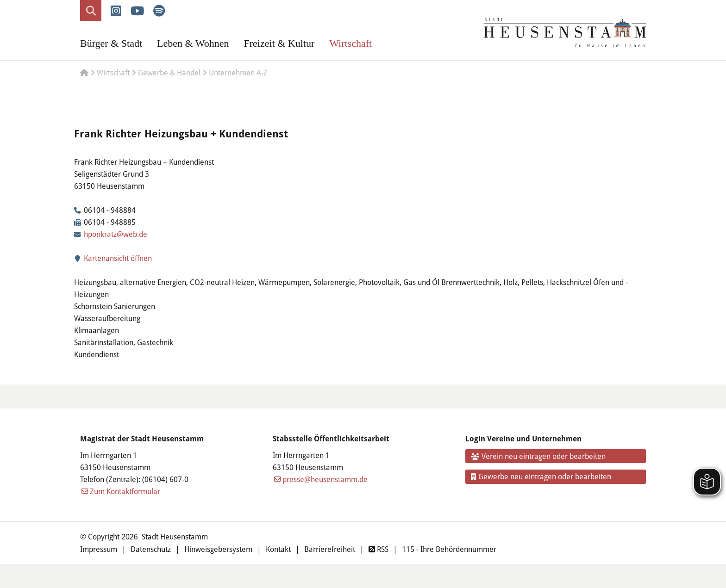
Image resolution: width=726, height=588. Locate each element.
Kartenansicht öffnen (113, 258)
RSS (379, 549)
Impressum (99, 549)
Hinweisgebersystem (218, 549)
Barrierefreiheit (330, 549)
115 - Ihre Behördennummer (449, 549)
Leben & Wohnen (193, 43)
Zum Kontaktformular (125, 491)
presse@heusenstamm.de (325, 479)
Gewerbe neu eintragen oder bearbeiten (541, 476)
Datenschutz (151, 549)
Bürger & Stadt (111, 43)
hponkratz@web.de (116, 234)
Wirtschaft (350, 43)
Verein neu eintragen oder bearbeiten (538, 456)
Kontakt (278, 549)
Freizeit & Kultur (279, 43)
